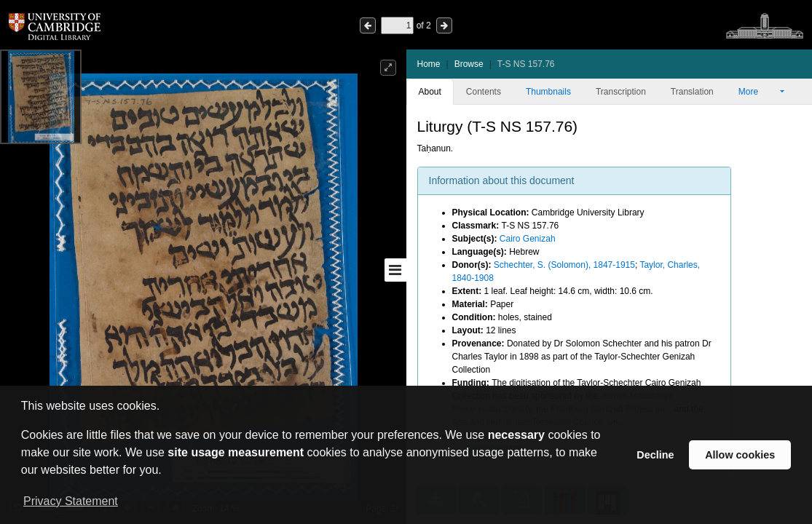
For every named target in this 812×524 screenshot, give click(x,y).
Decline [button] (655, 455)
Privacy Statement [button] (71, 501)
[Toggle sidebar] (395, 270)
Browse (469, 64)
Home (429, 64)
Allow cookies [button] (740, 455)
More (758, 92)
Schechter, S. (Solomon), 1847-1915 (564, 265)
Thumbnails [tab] (548, 92)
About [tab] (430, 92)
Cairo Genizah (528, 239)
